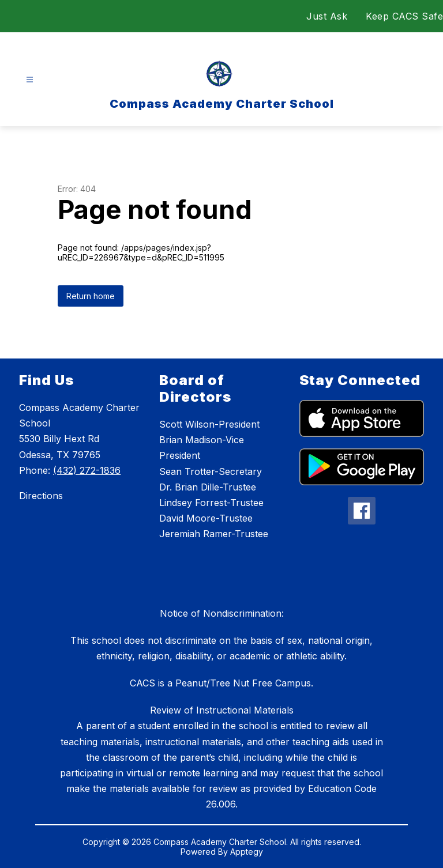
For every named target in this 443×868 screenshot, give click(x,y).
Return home (91, 296)
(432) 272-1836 (87, 470)
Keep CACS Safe (404, 16)
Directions (41, 496)
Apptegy (247, 852)
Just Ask (327, 16)
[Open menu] (30, 80)
